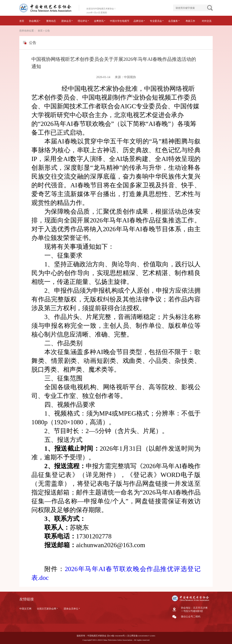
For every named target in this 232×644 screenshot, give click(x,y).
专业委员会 (157, 21)
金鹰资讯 (100, 21)
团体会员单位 (72, 609)
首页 (22, 21)
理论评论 (84, 21)
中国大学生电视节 (120, 21)
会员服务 (174, 21)
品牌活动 (139, 21)
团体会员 (67, 21)
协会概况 (35, 21)
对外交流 (207, 21)
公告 (47, 31)
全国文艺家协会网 (48, 609)
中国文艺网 (25, 609)
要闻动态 (51, 21)
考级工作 (190, 21)
